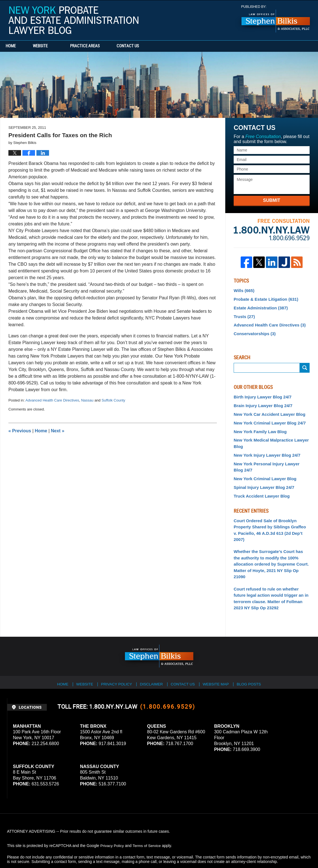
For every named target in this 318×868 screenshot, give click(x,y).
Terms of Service (148, 821)
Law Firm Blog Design (284, 848)
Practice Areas (96, 46)
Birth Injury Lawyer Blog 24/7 (261, 394)
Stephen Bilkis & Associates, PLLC (70, 848)
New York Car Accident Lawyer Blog (267, 411)
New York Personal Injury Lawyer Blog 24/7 (269, 461)
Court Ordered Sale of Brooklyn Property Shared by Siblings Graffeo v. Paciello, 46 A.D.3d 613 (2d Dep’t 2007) (270, 519)
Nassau (87, 400)
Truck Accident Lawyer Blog (260, 488)
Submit (272, 200)
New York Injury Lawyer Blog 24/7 (265, 450)
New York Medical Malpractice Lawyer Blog (269, 438)
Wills (243, 290)
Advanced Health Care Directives (52, 400)
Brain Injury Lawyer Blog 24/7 (261, 403)
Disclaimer (153, 657)
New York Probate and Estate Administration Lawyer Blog (73, 20)
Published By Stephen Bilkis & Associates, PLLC (276, 19)
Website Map (219, 657)
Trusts (244, 315)
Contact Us (144, 46)
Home (16, 46)
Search (305, 365)
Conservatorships (253, 332)
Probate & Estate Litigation (264, 298)
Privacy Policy (117, 657)
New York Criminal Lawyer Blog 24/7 (267, 419)
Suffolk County (113, 400)
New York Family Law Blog (258, 427)
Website (51, 46)
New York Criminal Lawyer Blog (263, 472)
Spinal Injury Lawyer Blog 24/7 (262, 480)
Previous (20, 431)
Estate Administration (259, 307)
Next (58, 431)
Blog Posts (253, 657)
